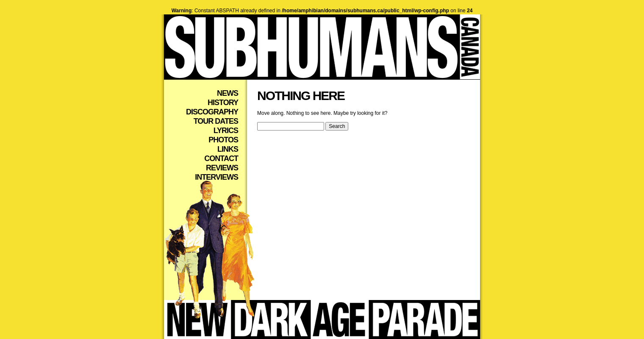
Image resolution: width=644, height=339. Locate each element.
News (228, 93)
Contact (221, 158)
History (223, 103)
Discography (212, 112)
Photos (223, 140)
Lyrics (226, 131)
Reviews (222, 168)
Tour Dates (216, 121)
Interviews (217, 177)
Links (228, 149)
